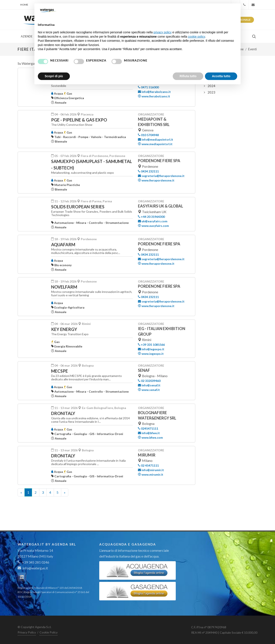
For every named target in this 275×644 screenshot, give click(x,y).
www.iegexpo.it (151, 354)
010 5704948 (148, 135)
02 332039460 (149, 381)
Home (24, 5)
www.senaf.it (149, 390)
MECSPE (60, 371)
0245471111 (148, 428)
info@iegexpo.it (151, 349)
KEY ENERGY (64, 329)
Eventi (252, 49)
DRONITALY (63, 413)
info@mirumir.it (151, 470)
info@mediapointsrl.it (156, 139)
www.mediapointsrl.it (155, 144)
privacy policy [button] (163, 32)
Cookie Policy (49, 632)
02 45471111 (148, 465)
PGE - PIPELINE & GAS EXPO (79, 120)
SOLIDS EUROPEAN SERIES (78, 207)
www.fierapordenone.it (156, 180)
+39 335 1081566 (151, 345)
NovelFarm (64, 287)
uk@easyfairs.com (153, 221)
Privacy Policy (27, 632)
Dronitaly (63, 456)
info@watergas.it (35, 568)
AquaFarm (63, 244)
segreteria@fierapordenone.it (161, 176)
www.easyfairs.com (153, 226)
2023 (211, 92)
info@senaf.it (149, 385)
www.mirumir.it (151, 474)
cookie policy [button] (196, 37)
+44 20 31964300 (151, 217)
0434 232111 (148, 171)
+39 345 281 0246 (33, 562)
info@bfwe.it (149, 433)
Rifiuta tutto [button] (188, 76)
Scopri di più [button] (54, 76)
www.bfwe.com (150, 437)
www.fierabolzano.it (154, 96)
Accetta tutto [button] (221, 76)
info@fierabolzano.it (154, 92)
